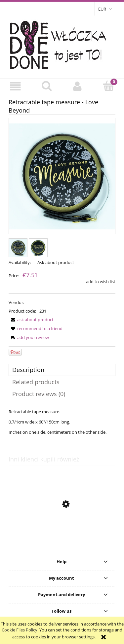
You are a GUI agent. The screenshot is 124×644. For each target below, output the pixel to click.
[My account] (78, 86)
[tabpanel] (62, 422)
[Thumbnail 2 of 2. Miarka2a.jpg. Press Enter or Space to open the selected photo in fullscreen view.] (38, 248)
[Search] (47, 86)
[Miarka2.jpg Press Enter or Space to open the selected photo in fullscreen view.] (62, 176)
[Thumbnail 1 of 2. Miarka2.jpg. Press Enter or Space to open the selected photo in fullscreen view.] (18, 248)
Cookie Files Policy (20, 630)
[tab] (62, 370)
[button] (16, 86)
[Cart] (108, 86)
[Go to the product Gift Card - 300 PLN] (62, 535)
